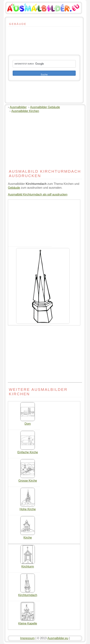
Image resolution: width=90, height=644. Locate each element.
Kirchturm (28, 565)
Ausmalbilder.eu (58, 638)
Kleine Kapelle (28, 622)
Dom (28, 422)
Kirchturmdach (28, 594)
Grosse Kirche (28, 479)
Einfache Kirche (28, 451)
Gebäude (14, 188)
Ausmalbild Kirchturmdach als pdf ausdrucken (38, 194)
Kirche (28, 536)
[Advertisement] (19, 37)
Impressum (27, 638)
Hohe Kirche (28, 508)
